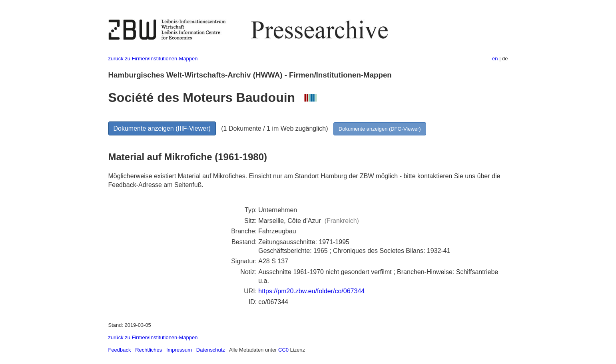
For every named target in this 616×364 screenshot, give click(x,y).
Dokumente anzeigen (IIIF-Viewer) (162, 128)
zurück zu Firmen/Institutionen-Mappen (153, 59)
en (495, 59)
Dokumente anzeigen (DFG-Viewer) (380, 129)
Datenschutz (211, 350)
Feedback (120, 350)
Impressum (179, 350)
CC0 (283, 350)
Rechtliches (149, 350)
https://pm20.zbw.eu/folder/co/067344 (311, 291)
